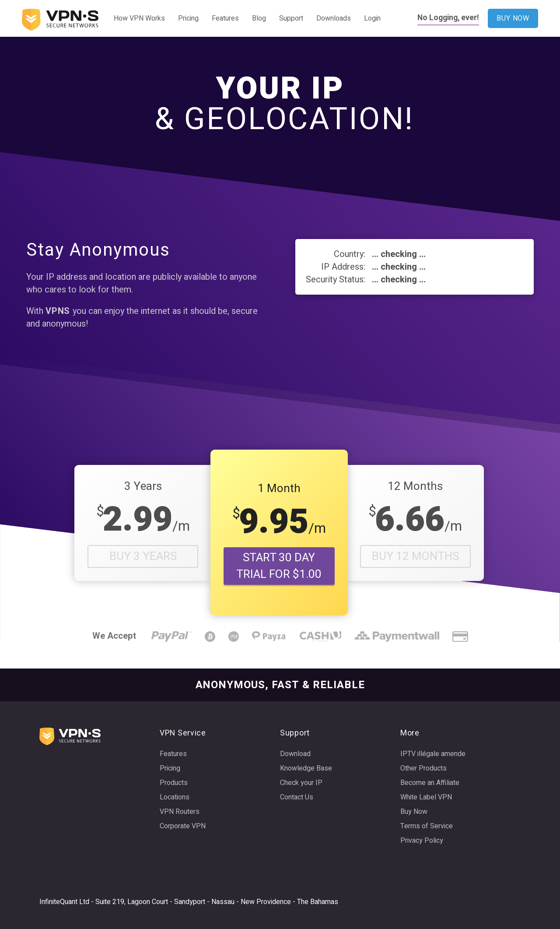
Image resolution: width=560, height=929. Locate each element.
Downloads (334, 18)
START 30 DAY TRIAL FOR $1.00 (279, 566)
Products (174, 783)
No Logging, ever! (448, 18)
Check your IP (301, 783)
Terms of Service (427, 826)
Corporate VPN (183, 826)
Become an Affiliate (430, 783)
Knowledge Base (306, 768)
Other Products (423, 768)
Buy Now (414, 812)
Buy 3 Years (143, 556)
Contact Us (297, 797)
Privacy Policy (422, 841)
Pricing (188, 18)
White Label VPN (426, 797)
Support (291, 18)
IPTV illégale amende (433, 754)
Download (295, 754)
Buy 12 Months (415, 556)
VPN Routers (180, 812)
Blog (259, 18)
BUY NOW (513, 18)
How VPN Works (139, 18)
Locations (175, 797)
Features (225, 18)
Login (372, 18)
